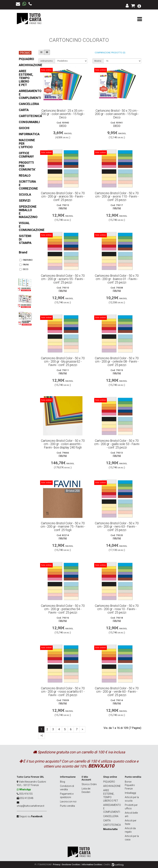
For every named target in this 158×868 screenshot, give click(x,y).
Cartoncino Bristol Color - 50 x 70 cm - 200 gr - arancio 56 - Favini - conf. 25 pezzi (63, 197)
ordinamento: (47, 61)
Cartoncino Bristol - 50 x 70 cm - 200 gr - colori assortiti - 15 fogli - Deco (117, 114)
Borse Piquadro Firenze (130, 785)
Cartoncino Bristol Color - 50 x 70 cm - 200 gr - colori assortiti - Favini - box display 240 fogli (63, 444)
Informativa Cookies (92, 865)
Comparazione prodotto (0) (110, 53)
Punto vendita (67, 806)
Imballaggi (130, 793)
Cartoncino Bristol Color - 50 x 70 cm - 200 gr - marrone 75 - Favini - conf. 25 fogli (63, 527)
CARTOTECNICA (112, 825)
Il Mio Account (86, 778)
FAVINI (24, 265)
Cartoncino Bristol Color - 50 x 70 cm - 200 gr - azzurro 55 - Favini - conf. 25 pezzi (63, 279)
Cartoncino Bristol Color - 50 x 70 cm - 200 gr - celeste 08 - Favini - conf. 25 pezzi (117, 362)
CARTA (107, 821)
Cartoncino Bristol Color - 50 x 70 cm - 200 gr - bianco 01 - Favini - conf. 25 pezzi (117, 279)
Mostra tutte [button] (110, 829)
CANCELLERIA (111, 816)
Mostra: (98, 61)
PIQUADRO (109, 782)
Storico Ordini (89, 784)
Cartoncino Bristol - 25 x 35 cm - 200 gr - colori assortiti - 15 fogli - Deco (63, 114)
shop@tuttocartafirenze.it (31, 806)
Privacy (57, 865)
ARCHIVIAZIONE (112, 786)
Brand (23, 252)
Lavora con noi (68, 802)
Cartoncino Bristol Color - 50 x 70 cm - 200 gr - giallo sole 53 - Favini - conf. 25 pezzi (117, 444)
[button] (139, 6)
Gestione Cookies (71, 865)
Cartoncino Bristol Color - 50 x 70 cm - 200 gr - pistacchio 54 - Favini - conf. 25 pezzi (63, 609)
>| (42, 736)
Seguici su (31, 816)
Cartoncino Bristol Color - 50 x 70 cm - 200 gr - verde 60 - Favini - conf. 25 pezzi (117, 692)
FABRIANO (25, 260)
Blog (62, 782)
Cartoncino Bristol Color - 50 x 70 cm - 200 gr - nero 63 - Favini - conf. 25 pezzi (117, 527)
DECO (24, 269)
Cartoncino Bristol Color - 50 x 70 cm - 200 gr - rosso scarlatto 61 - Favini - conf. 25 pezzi (63, 692)
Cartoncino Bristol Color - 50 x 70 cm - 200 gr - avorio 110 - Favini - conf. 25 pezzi (117, 197)
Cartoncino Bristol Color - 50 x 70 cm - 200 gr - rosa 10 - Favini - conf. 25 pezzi (117, 609)
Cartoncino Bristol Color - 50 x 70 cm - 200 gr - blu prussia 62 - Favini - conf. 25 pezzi (63, 362)
